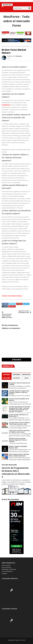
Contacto (4, 573)
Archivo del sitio (26, 376)
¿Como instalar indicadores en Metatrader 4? (19, 415)
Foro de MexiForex (7, 571)
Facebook (6, 304)
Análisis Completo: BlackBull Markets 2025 (18, 447)
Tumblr (5, 306)
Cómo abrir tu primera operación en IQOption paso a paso (19, 431)
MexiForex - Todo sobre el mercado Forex (17, 21)
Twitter (13, 304)
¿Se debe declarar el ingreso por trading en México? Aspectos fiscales (19, 392)
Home (3, 46)
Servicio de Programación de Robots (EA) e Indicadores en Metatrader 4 (16, 472)
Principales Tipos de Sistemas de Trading (19, 384)
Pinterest (13, 306)
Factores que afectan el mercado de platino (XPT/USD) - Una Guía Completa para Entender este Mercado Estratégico (20, 409)
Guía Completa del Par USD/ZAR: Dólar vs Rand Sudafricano (19, 455)
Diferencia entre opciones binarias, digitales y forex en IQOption (18, 440)
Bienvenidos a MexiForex (9, 569)
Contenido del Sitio (16, 376)
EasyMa (6, 105)
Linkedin (27, 304)
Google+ (20, 304)
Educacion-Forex (10, 46)
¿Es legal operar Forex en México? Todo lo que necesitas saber (20, 423)
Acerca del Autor (6, 567)
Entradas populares (7, 376)
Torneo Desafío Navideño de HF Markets (19, 400)
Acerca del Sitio (6, 565)
